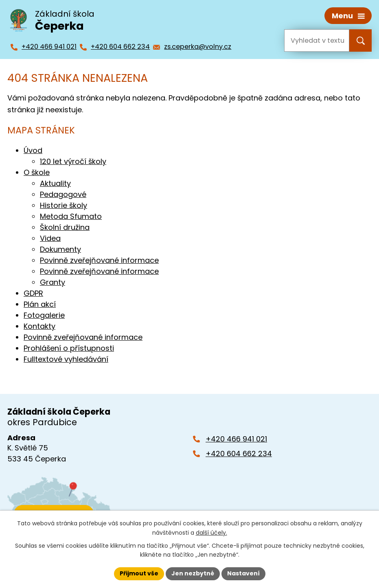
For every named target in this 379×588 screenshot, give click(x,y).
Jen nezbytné (193, 573)
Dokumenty (60, 249)
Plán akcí (40, 304)
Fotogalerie (44, 315)
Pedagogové (63, 194)
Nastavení (243, 573)
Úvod (33, 150)
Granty (53, 282)
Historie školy (64, 205)
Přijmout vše (139, 573)
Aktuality (55, 183)
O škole (37, 172)
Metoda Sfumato (71, 216)
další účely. (211, 533)
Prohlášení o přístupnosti (69, 348)
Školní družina (65, 227)
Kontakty (39, 326)
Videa (50, 238)
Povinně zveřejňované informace (99, 260)
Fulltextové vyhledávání (66, 359)
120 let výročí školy (73, 161)
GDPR (33, 293)
